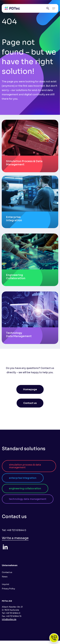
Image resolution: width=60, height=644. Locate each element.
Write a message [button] (15, 538)
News (5, 577)
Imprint (5, 584)
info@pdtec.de (9, 619)
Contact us (7, 572)
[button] (54, 8)
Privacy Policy (8, 589)
